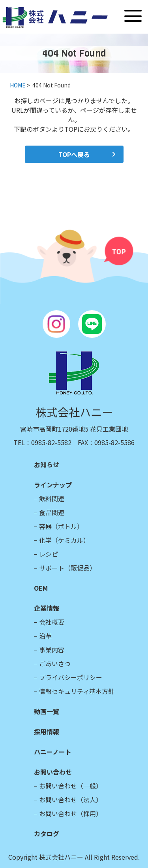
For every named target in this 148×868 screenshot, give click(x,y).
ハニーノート (53, 752)
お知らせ (47, 464)
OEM (41, 588)
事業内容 (52, 650)
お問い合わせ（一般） (71, 786)
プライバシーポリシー (71, 677)
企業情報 (47, 608)
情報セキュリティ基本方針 (77, 691)
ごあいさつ (55, 663)
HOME (18, 85)
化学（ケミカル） (64, 540)
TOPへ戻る (74, 154)
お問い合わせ (53, 772)
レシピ (49, 554)
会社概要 (52, 622)
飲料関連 (52, 498)
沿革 (45, 636)
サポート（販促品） (67, 568)
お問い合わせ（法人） (71, 800)
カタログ (47, 834)
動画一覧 (47, 711)
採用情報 (47, 732)
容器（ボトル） (61, 526)
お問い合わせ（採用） (71, 813)
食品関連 (52, 512)
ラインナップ (53, 485)
